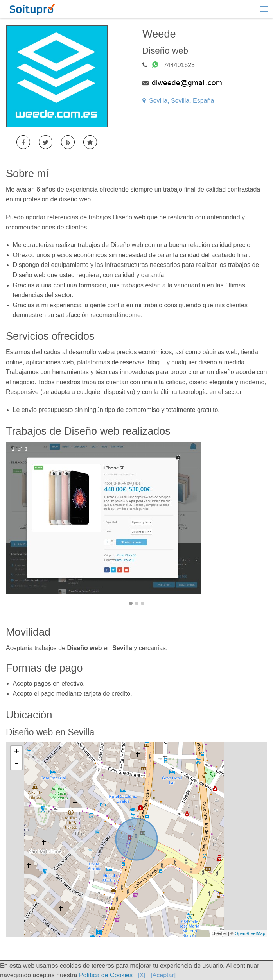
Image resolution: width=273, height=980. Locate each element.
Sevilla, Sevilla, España (178, 101)
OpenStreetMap (250, 933)
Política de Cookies (106, 975)
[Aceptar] (163, 975)
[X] (142, 975)
